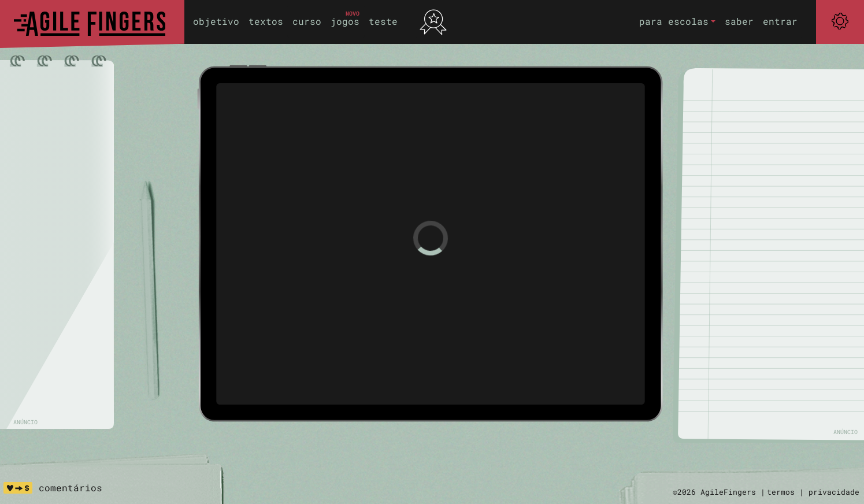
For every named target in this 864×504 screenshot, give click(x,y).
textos (266, 21)
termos (781, 492)
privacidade (834, 492)
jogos (345, 21)
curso (307, 21)
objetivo (216, 21)
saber (739, 21)
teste (383, 21)
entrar (780, 21)
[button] (677, 22)
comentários (71, 488)
